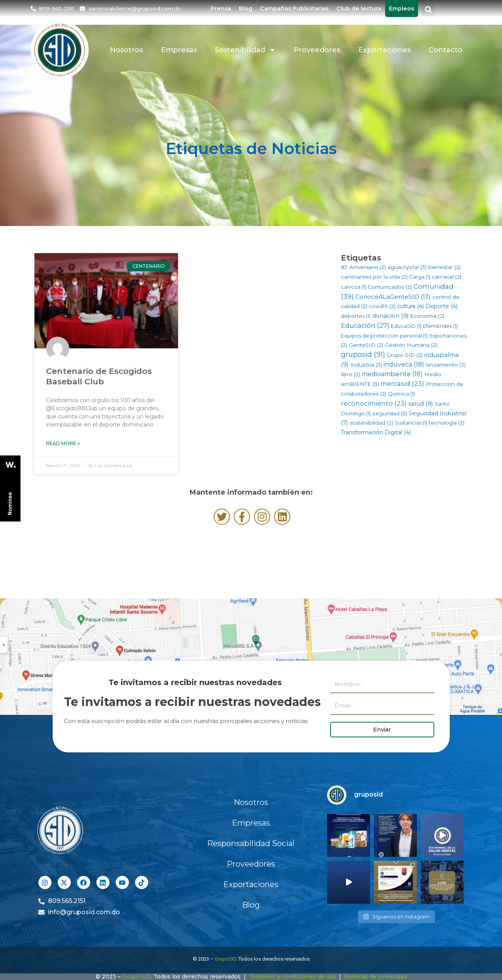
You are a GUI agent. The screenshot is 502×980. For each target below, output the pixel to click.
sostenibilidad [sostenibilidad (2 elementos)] (371, 423)
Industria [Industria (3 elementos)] (366, 365)
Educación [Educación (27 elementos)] (365, 326)
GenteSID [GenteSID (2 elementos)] (366, 345)
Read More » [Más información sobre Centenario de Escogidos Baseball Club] (63, 443)
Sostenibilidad (245, 50)
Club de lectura (359, 9)
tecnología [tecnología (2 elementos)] (447, 423)
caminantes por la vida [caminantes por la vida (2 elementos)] (374, 277)
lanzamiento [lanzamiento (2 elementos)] (446, 365)
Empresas (179, 50)
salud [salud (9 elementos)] (421, 403)
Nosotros (126, 50)
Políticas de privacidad (375, 977)
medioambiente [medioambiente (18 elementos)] (392, 374)
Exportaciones (385, 50)
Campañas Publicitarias (294, 9)
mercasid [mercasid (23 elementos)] (402, 384)
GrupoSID (225, 959)
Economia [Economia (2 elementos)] (427, 316)
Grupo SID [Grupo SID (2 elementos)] (405, 355)
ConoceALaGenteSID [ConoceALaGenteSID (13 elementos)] (393, 297)
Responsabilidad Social (251, 843)
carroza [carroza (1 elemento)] (354, 287)
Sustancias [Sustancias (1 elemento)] (411, 423)
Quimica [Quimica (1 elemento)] (401, 394)
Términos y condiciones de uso (292, 977)
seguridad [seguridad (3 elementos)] (390, 413)
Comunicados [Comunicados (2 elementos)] (390, 287)
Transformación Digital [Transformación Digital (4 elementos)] (376, 432)
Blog (246, 9)
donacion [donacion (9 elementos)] (390, 316)
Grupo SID (136, 977)
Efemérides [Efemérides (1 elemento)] (440, 326)
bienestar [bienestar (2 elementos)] (444, 267)
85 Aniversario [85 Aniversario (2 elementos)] (363, 267)
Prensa (221, 9)
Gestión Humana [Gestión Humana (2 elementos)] (411, 345)
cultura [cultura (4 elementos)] (410, 306)
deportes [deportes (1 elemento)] (356, 316)
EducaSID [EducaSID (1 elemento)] (406, 326)
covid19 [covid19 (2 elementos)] (382, 306)
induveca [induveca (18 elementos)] (404, 364)
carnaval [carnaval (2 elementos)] (447, 277)
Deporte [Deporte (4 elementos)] (441, 306)
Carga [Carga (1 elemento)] (420, 277)
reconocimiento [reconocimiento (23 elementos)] (374, 403)
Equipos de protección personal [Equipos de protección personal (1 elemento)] (384, 336)
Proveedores (317, 50)
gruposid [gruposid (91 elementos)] (363, 355)
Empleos (402, 9)
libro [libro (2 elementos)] (350, 374)
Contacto (445, 50)
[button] (428, 10)
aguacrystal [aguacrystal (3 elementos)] (407, 267)
